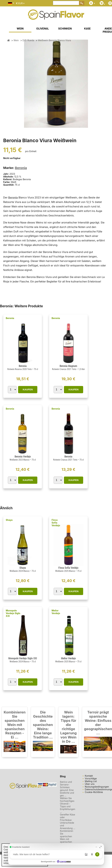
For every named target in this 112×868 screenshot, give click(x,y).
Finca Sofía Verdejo (56, 523)
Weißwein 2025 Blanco (65, 571)
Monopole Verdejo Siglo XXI (13, 613)
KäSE (87, 29)
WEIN (20, 29)
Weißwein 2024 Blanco (20, 571)
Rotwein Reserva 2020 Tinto (20, 369)
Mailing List (91, 781)
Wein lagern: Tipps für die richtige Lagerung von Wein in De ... (68, 727)
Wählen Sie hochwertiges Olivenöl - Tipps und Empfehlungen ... (68, 805)
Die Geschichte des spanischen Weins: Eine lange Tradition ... (43, 725)
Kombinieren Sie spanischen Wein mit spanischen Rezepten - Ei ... (15, 725)
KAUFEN (28, 389)
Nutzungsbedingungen (97, 787)
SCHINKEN (65, 29)
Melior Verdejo (56, 612)
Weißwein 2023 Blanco (20, 460)
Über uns (90, 784)
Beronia (21, 168)
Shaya (9, 520)
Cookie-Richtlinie (94, 792)
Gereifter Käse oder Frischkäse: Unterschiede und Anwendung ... (68, 821)
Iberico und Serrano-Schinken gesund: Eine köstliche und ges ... (67, 789)
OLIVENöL (43, 29)
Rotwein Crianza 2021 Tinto (64, 369)
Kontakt (89, 776)
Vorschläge (91, 778)
